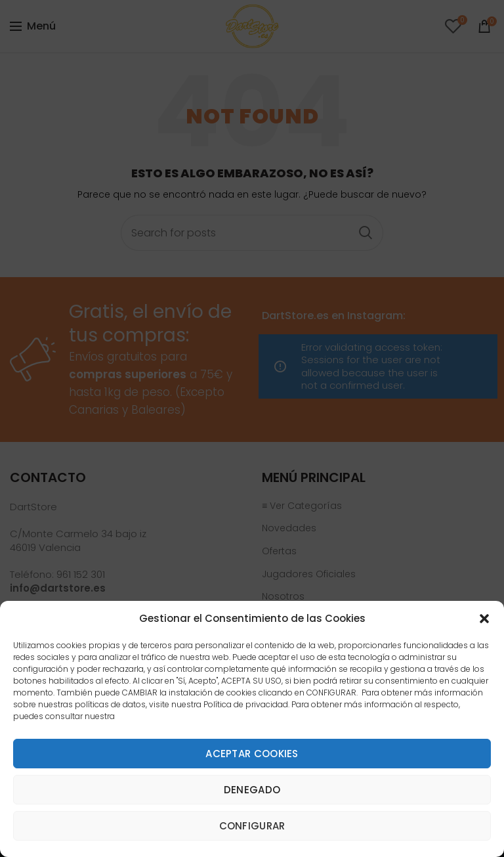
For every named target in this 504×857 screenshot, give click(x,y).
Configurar (252, 826)
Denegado (252, 790)
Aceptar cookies (252, 754)
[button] (484, 619)
